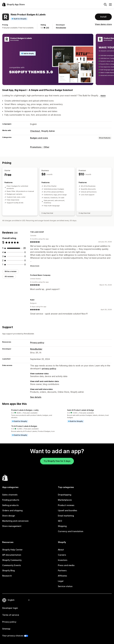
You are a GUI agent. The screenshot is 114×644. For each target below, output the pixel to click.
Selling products (10, 505)
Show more (35, 266)
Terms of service (11, 615)
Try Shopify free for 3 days (57, 461)
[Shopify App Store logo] (13, 4)
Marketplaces (65, 500)
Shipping (62, 526)
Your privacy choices (13, 636)
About (61, 550)
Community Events (12, 565)
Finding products (11, 500)
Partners (62, 571)
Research (7, 576)
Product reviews (66, 505)
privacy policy (49, 369)
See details (36, 397)
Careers (62, 555)
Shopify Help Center (12, 550)
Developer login (10, 608)
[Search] (105, 5)
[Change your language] (19, 600)
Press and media (66, 565)
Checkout (35, 131)
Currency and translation (71, 531)
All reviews (9, 276)
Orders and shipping (12, 511)
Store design (9, 516)
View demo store (103, 24)
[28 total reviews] (24, 248)
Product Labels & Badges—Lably (25, 410)
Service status (65, 586)
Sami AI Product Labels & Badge (80, 410)
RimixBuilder (61, 28)
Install (103, 17)
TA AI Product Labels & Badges (24, 426)
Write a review (11, 271)
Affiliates (62, 576)
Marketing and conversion (15, 521)
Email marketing (66, 516)
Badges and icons (39, 138)
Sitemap (6, 629)
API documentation (12, 555)
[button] (29, 416)
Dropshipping (65, 495)
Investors (63, 560)
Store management (12, 526)
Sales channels (10, 495)
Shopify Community (12, 560)
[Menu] (110, 5)
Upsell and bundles (68, 511)
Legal (61, 581)
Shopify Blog (8, 571)
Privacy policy (37, 343)
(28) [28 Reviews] (47, 28)
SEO (60, 521)
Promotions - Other (40, 147)
